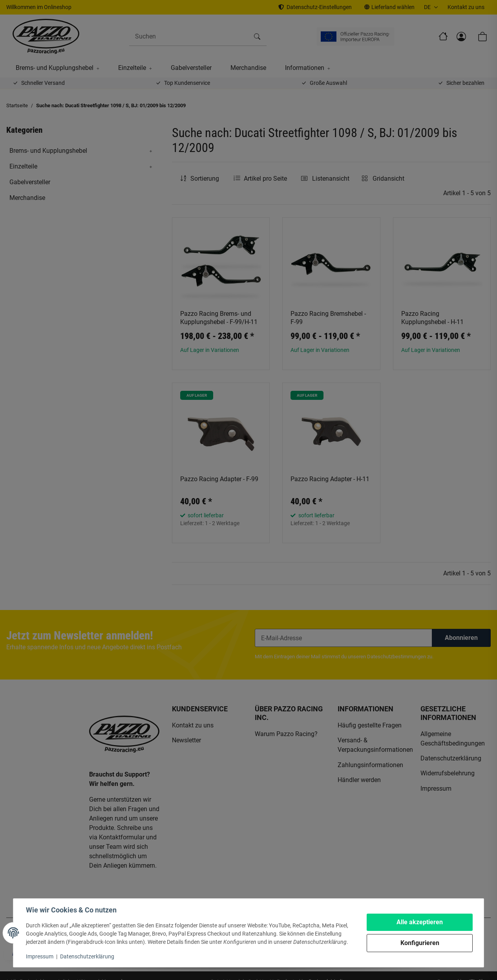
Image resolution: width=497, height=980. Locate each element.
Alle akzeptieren (420, 922)
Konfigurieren (420, 943)
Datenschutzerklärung (87, 956)
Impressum (40, 956)
